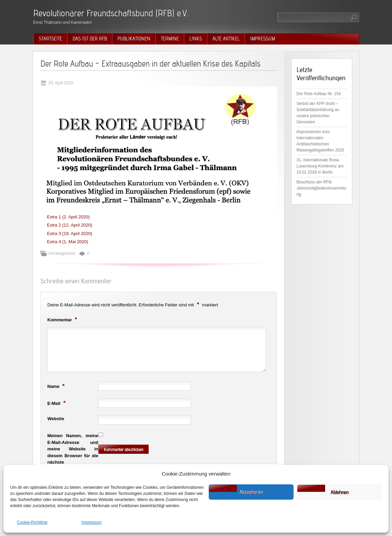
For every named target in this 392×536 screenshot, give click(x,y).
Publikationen (134, 39)
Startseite (50, 39)
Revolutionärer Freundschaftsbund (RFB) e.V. (111, 13)
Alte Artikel (226, 39)
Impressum (91, 522)
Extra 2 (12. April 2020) (70, 225)
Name (57, 386)
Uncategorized (62, 253)
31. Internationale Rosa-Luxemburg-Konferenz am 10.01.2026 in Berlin (320, 166)
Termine (170, 39)
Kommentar (63, 319)
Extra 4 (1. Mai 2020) (68, 242)
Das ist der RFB (90, 39)
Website (56, 419)
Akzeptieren (251, 492)
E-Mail (58, 403)
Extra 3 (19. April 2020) (70, 234)
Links (196, 39)
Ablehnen (340, 492)
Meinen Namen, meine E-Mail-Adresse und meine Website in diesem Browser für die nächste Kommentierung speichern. (73, 455)
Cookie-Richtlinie (32, 522)
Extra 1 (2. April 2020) (69, 217)
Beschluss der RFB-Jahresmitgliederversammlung (322, 188)
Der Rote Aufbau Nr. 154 (319, 94)
